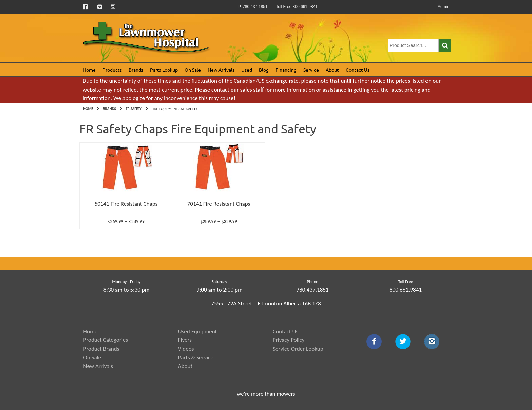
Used (247, 70)
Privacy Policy (289, 340)
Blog (264, 70)
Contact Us (358, 70)
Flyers (185, 340)
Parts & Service (196, 358)
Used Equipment (198, 331)
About (332, 70)
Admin (443, 7)
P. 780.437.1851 (253, 7)
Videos (186, 349)
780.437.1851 (313, 290)
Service (311, 70)
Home (89, 70)
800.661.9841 (406, 290)
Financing (286, 70)
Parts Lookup (164, 70)
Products (112, 70)
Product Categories (106, 340)
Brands (136, 70)
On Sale (193, 70)
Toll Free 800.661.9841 (297, 7)
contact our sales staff (237, 90)
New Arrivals (221, 70)
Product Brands (101, 349)
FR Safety (134, 109)
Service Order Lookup (298, 349)
